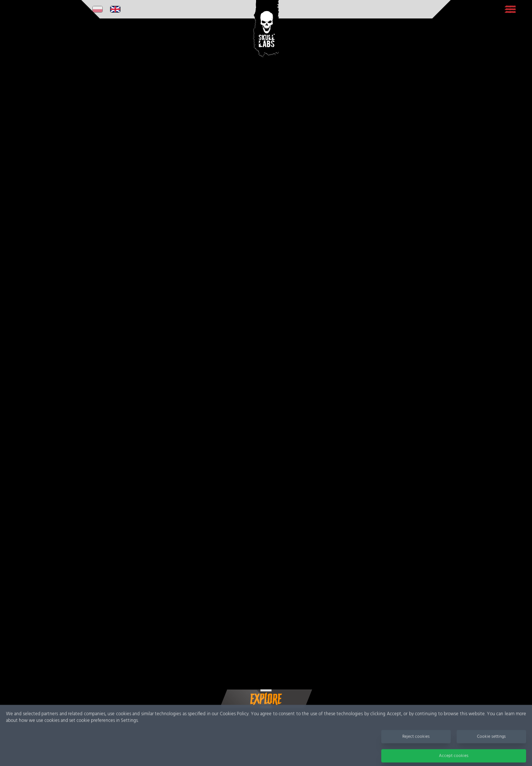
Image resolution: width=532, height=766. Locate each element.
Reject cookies (416, 741)
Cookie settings (491, 741)
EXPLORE (266, 699)
